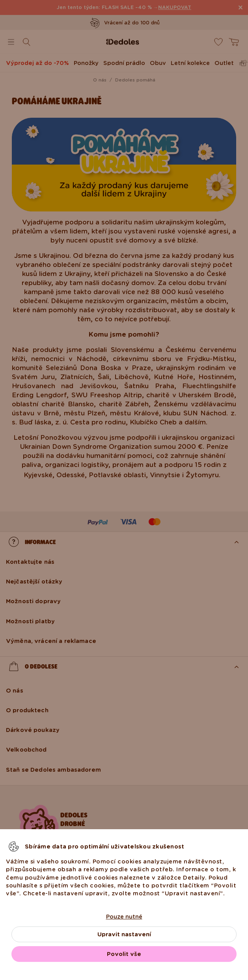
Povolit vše (124, 954)
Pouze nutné (124, 917)
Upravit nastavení (124, 934)
